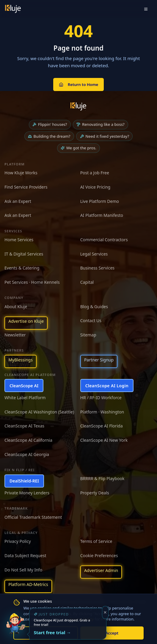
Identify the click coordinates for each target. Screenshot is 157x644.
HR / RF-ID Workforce (101, 398)
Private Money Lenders (27, 493)
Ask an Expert (18, 201)
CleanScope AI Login (107, 386)
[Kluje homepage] (78, 106)
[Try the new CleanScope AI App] (16, 628)
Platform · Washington (102, 412)
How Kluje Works (21, 173)
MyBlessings (21, 360)
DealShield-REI (24, 481)
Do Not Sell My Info (23, 570)
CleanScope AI (24, 386)
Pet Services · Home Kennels (32, 282)
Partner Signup (99, 360)
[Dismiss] (105, 612)
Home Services (19, 240)
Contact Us (91, 321)
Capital (87, 282)
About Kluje (16, 307)
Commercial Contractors (104, 240)
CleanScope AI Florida (102, 426)
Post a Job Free (95, 173)
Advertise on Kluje (26, 321)
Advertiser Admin (101, 570)
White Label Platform (25, 398)
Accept (112, 633)
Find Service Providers (26, 187)
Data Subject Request (25, 556)
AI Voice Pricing (95, 187)
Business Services (97, 268)
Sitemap (88, 335)
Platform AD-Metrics (28, 584)
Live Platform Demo (100, 201)
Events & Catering (22, 268)
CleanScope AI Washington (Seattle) (39, 412)
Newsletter (15, 335)
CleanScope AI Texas (24, 426)
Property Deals (95, 493)
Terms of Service (96, 541)
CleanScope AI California (28, 440)
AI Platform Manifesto (102, 215)
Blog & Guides (94, 307)
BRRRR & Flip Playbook (102, 478)
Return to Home (78, 84)
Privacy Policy (18, 541)
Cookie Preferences (99, 556)
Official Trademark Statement (33, 517)
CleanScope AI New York (104, 440)
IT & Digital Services (24, 254)
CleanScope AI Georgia (27, 454)
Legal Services (94, 254)
